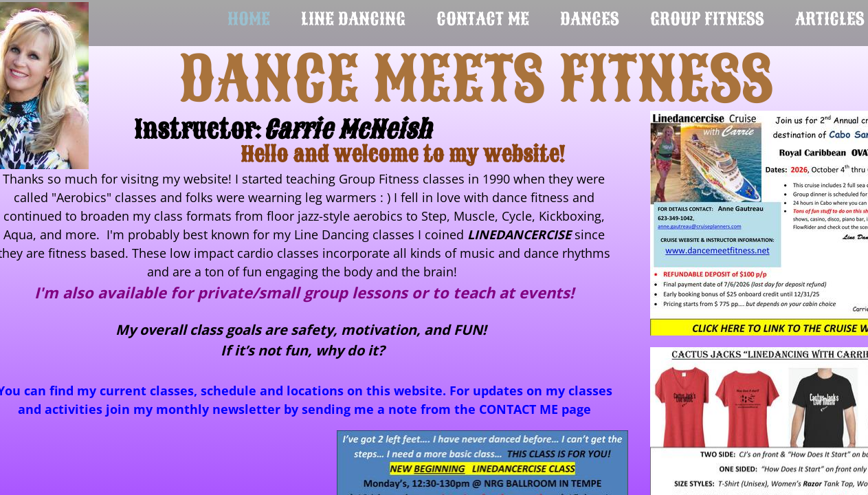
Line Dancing (353, 19)
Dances (590, 19)
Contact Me (483, 19)
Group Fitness (707, 19)
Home (249, 19)
